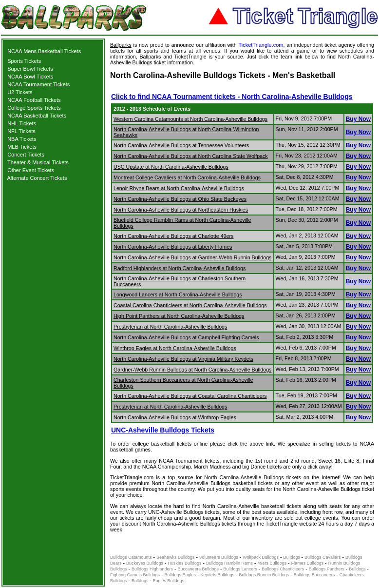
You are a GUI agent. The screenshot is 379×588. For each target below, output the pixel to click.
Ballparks (121, 45)
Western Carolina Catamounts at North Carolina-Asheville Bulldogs (190, 119)
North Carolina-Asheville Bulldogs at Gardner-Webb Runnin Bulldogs (192, 257)
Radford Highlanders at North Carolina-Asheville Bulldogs (180, 268)
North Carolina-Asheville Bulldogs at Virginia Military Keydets (183, 359)
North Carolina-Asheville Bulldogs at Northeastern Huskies (181, 210)
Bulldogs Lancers (240, 569)
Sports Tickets (24, 61)
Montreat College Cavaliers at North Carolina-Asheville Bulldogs (187, 177)
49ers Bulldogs (272, 563)
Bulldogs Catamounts (131, 557)
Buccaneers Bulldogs (199, 569)
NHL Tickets (22, 123)
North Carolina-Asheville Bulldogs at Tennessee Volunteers (181, 145)
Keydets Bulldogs (218, 575)
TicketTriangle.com (261, 45)
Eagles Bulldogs (169, 581)
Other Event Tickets (31, 170)
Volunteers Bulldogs (219, 557)
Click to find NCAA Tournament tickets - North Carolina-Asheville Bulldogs (232, 97)
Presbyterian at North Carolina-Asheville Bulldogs (170, 327)
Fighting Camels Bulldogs (135, 575)
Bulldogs (293, 557)
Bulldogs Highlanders (152, 569)
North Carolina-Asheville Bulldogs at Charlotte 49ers (173, 236)
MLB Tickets (22, 147)
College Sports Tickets (34, 108)
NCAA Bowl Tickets (30, 77)
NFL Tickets (21, 131)
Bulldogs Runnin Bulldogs (264, 575)
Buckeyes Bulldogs (145, 563)
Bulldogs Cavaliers (323, 557)
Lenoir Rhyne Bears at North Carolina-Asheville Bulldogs (179, 188)
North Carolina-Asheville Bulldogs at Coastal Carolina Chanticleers (190, 396)
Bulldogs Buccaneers (314, 575)
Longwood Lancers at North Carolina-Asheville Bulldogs (178, 294)
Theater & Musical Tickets (38, 162)
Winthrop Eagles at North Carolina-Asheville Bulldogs (175, 348)
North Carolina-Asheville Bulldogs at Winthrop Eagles (175, 417)
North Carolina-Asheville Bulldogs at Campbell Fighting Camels (186, 337)
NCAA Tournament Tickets (38, 84)
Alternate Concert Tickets (37, 178)
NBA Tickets (22, 139)
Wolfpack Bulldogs (261, 557)
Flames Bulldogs (308, 563)
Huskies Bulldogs (185, 563)
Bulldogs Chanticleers (283, 569)
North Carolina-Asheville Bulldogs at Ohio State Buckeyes (180, 199)
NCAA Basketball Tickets (37, 116)
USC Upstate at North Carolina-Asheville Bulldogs (171, 167)
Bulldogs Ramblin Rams (229, 563)
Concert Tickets (26, 155)
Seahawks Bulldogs (176, 557)
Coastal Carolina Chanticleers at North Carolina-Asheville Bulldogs (190, 305)
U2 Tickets (20, 92)
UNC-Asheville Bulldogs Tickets (163, 430)
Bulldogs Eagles (180, 575)
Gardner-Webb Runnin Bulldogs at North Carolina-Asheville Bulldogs (192, 370)
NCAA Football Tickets (34, 100)
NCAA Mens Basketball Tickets (44, 51)
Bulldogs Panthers (327, 569)
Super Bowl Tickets (30, 69)
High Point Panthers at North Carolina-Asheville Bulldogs (179, 316)
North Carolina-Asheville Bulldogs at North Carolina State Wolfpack (191, 156)
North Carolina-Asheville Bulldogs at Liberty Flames (173, 247)
